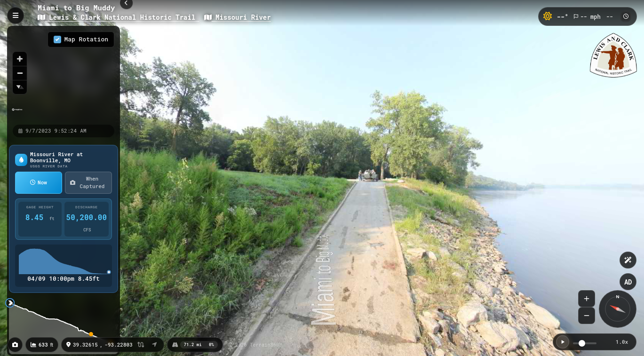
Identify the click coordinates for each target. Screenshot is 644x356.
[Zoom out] (20, 73)
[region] (64, 75)
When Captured (87, 182)
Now (39, 182)
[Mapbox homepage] (17, 114)
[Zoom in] (20, 59)
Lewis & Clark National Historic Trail (119, 17)
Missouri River (238, 17)
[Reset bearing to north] (20, 87)
